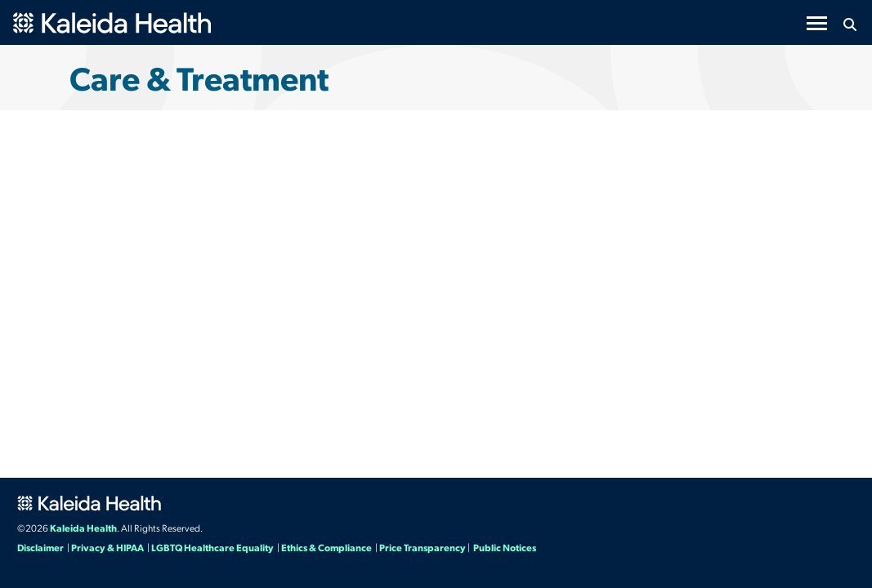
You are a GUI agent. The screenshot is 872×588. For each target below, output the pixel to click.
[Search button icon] (850, 24)
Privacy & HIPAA (107, 547)
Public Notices (505, 547)
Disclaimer (40, 547)
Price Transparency (423, 547)
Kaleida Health (83, 528)
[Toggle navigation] (817, 23)
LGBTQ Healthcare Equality (212, 547)
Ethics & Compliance (326, 547)
